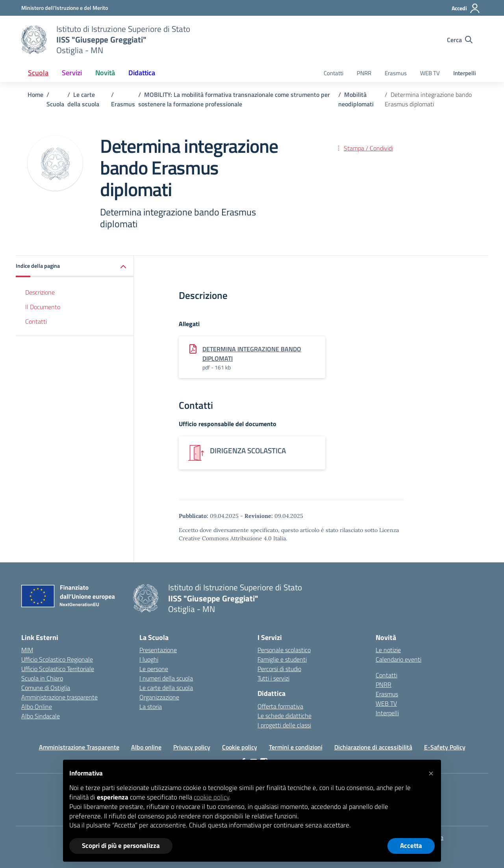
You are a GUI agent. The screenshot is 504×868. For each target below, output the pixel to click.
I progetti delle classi (284, 725)
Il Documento (43, 307)
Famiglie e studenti (282, 659)
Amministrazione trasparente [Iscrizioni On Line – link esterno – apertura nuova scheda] (59, 697)
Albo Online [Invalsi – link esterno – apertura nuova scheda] (37, 707)
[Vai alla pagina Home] (35, 95)
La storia (151, 707)
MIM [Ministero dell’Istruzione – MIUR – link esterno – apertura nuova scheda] (27, 650)
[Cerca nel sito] (460, 40)
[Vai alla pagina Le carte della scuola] (83, 99)
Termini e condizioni (296, 747)
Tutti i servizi (273, 678)
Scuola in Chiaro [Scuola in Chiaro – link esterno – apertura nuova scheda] (42, 678)
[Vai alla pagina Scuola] (55, 104)
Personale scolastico (284, 650)
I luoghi (149, 659)
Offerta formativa (280, 706)
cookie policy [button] (211, 797)
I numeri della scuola (166, 678)
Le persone (154, 669)
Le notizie (388, 650)
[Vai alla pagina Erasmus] (123, 104)
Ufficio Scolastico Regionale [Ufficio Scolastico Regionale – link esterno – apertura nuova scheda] (57, 659)
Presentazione (158, 650)
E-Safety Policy (445, 747)
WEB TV (430, 73)
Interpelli (465, 73)
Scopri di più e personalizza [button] (121, 846)
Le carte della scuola (166, 688)
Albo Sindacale (41, 716)
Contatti (334, 73)
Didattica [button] (142, 73)
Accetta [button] (411, 846)
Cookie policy (240, 747)
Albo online (146, 747)
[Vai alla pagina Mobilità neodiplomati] (356, 99)
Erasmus (396, 73)
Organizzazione (159, 697)
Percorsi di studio (279, 669)
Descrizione (40, 292)
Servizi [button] (72, 73)
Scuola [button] (38, 73)
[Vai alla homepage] (34, 40)
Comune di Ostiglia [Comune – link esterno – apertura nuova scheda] (46, 688)
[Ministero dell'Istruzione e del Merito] (65, 8)
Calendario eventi (398, 659)
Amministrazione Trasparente (79, 747)
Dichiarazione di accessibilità (373, 747)
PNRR (364, 73)
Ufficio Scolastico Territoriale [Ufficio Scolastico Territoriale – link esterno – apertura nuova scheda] (58, 669)
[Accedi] (466, 8)
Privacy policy (192, 747)
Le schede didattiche (284, 716)
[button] (75, 266)
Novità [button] (105, 73)
